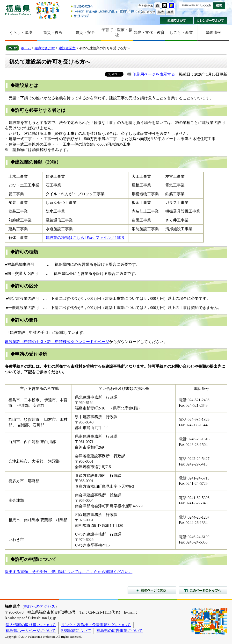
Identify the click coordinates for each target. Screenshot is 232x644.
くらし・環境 (21, 32)
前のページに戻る (152, 590)
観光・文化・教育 (149, 32)
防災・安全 (85, 32)
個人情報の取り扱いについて (31, 625)
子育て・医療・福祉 (117, 32)
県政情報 (213, 32)
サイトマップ (107, 16)
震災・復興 (53, 32)
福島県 (18, 10)
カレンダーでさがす (211, 21)
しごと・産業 (181, 32)
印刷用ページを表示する (154, 74)
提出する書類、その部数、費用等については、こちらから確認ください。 (69, 572)
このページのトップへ (203, 590)
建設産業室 (67, 48)
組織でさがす (177, 21)
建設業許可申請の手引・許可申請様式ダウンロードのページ (57, 342)
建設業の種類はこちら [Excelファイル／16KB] (85, 238)
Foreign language (107, 11)
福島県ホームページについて (31, 631)
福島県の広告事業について (120, 631)
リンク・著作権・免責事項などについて (96, 625)
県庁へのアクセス (40, 606)
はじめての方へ (107, 7)
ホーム (26, 48)
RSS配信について (76, 631)
